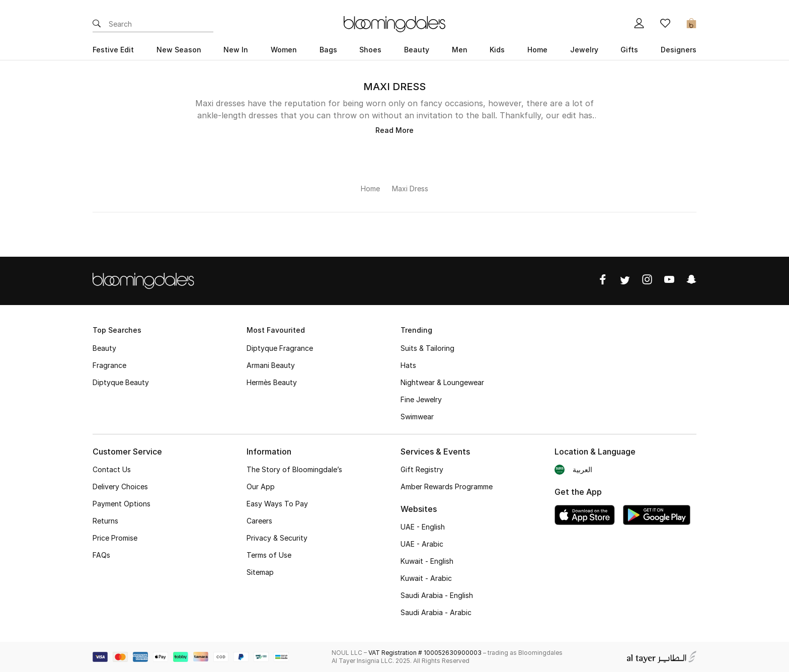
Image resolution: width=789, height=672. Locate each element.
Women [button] (284, 50)
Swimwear (417, 417)
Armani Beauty (271, 365)
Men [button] (460, 50)
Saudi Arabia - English (437, 595)
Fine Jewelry (421, 399)
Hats (408, 365)
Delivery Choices (120, 487)
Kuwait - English (427, 561)
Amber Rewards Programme (447, 487)
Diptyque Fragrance (280, 348)
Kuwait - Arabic (426, 578)
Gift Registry (422, 469)
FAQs (101, 555)
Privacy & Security (277, 538)
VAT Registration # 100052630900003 (425, 653)
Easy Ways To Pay (277, 504)
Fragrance (109, 365)
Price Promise (115, 538)
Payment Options (122, 504)
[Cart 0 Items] (691, 24)
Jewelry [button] (584, 50)
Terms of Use (269, 555)
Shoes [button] (370, 50)
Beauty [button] (417, 50)
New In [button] (236, 50)
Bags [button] (328, 50)
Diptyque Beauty (121, 382)
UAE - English (423, 527)
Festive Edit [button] (113, 50)
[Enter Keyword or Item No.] (161, 24)
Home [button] (537, 50)
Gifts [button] (629, 50)
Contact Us (112, 469)
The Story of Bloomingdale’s (294, 469)
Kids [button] (497, 50)
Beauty (104, 348)
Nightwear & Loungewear (442, 382)
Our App (261, 487)
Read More (395, 130)
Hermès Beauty (272, 382)
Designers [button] (679, 50)
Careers (259, 521)
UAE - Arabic (422, 544)
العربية (582, 469)
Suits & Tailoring (427, 348)
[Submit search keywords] (97, 24)
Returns (105, 521)
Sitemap (260, 572)
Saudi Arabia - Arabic (436, 612)
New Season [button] (179, 50)
